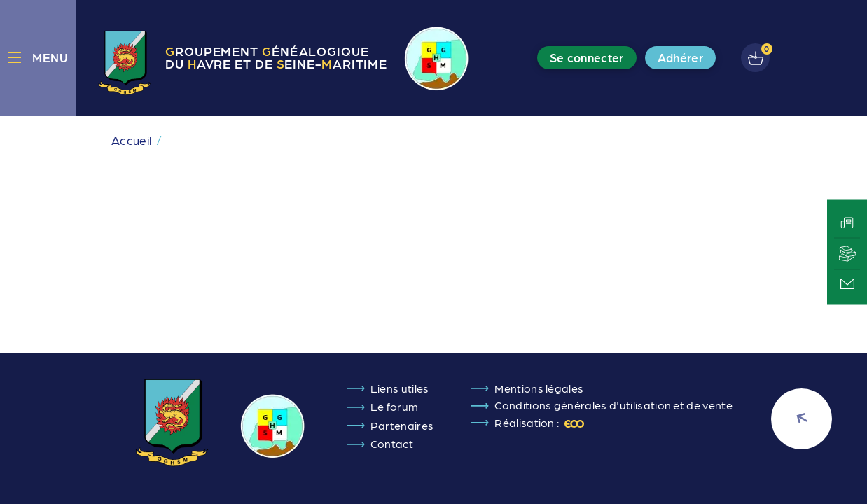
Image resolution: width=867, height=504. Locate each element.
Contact (392, 443)
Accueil (131, 140)
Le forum (395, 406)
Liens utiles (400, 388)
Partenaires (402, 425)
